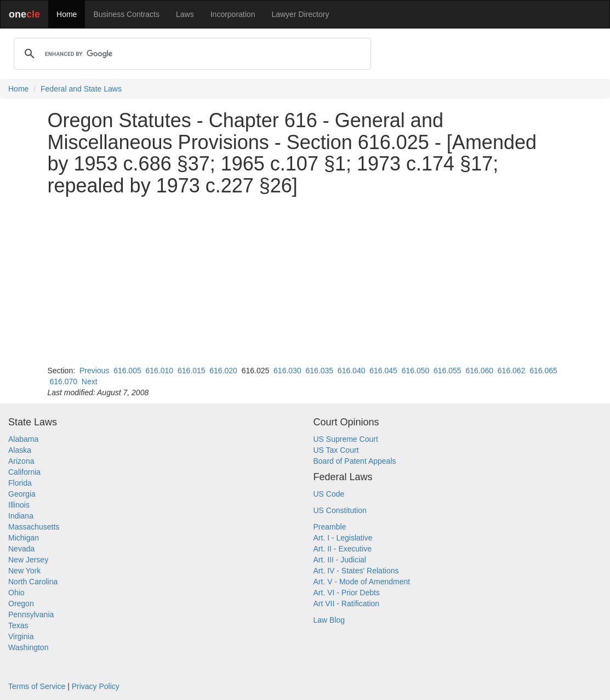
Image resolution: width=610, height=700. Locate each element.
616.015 (192, 371)
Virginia (21, 636)
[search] (191, 54)
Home (67, 14)
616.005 (127, 371)
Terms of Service (37, 686)
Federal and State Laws (81, 89)
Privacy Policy (96, 686)
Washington (28, 647)
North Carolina (33, 582)
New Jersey (28, 560)
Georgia (22, 494)
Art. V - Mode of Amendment (362, 582)
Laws (185, 14)
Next (90, 382)
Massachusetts (34, 527)
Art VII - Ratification (347, 604)
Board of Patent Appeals (355, 461)
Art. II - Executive (343, 549)
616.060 (479, 371)
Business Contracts (126, 14)
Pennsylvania (31, 614)
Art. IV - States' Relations (356, 571)
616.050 (416, 371)
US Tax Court (336, 450)
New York (24, 571)
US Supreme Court (346, 439)
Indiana (21, 516)
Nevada (21, 549)
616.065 (543, 371)
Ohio (16, 593)
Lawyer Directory (300, 14)
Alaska (20, 450)
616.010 (160, 371)
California (24, 472)
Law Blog (329, 620)
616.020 (223, 371)
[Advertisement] (305, 281)
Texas (18, 625)
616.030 (287, 371)
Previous (94, 371)
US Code (329, 494)
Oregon (21, 604)
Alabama (23, 439)
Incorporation (233, 14)
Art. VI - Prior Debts (347, 593)
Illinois (19, 505)
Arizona (21, 461)
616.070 (63, 382)
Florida (20, 483)
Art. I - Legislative (343, 538)
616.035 (319, 371)
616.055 (447, 371)
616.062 (512, 371)
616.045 (383, 371)
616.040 (352, 371)
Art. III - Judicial (340, 560)
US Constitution (340, 510)
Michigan (24, 538)
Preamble (330, 527)
